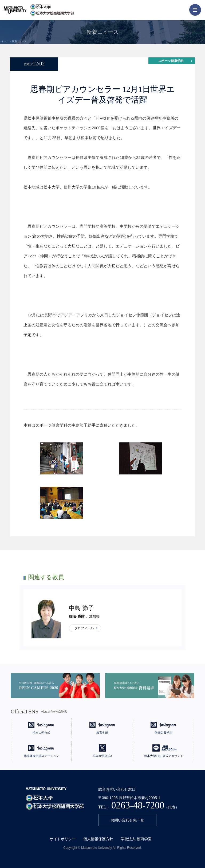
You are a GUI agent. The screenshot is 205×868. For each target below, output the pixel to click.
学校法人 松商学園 (136, 839)
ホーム (5, 41)
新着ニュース (19, 41)
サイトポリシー (63, 839)
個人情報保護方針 (98, 839)
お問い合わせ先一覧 (127, 820)
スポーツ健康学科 (171, 61)
